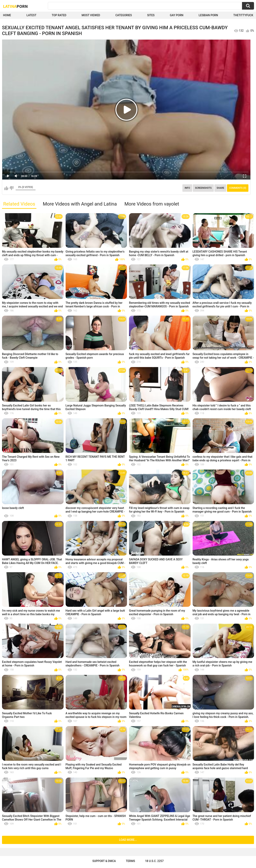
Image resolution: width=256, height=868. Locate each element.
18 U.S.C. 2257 (154, 861)
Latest (31, 15)
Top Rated (59, 15)
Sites (151, 15)
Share (220, 188)
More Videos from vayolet (152, 204)
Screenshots (203, 188)
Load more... (128, 840)
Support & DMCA (104, 861)
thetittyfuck (243, 15)
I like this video (6, 188)
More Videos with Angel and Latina (80, 204)
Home (7, 15)
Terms (130, 861)
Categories (124, 15)
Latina (15, 6)
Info (187, 188)
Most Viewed (91, 15)
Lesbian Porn (208, 15)
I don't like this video (11, 188)
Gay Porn (176, 15)
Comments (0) (238, 188)
